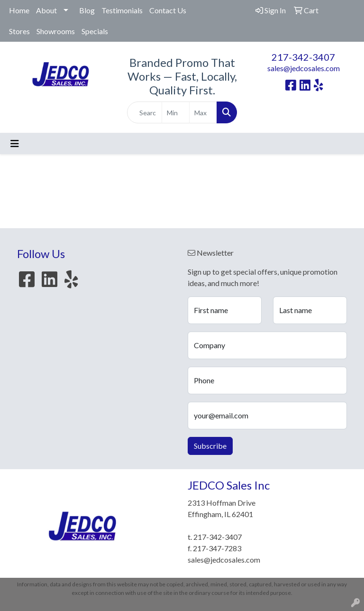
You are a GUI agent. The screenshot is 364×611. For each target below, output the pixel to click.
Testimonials (122, 10)
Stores (19, 31)
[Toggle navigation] (15, 143)
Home (19, 10)
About (46, 10)
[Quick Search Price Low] (176, 112)
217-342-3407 (303, 57)
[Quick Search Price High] (203, 112)
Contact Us (168, 10)
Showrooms (56, 31)
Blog (87, 10)
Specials (95, 31)
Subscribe (210, 446)
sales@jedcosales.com (304, 68)
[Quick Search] (145, 112)
